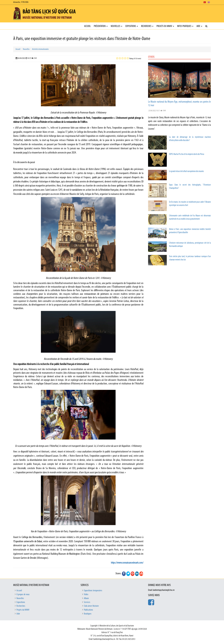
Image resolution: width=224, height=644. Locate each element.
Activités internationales (40, 49)
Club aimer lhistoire (91, 606)
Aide (199, 26)
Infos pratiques (185, 26)
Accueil (87, 26)
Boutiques (88, 614)
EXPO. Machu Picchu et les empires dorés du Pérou (187, 154)
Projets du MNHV (165, 26)
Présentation (101, 26)
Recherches (147, 26)
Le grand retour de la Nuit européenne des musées (186, 171)
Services (87, 602)
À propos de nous (23, 595)
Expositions (132, 26)
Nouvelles (117, 26)
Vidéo (86, 595)
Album (86, 598)
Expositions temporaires (93, 591)
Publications (88, 610)
